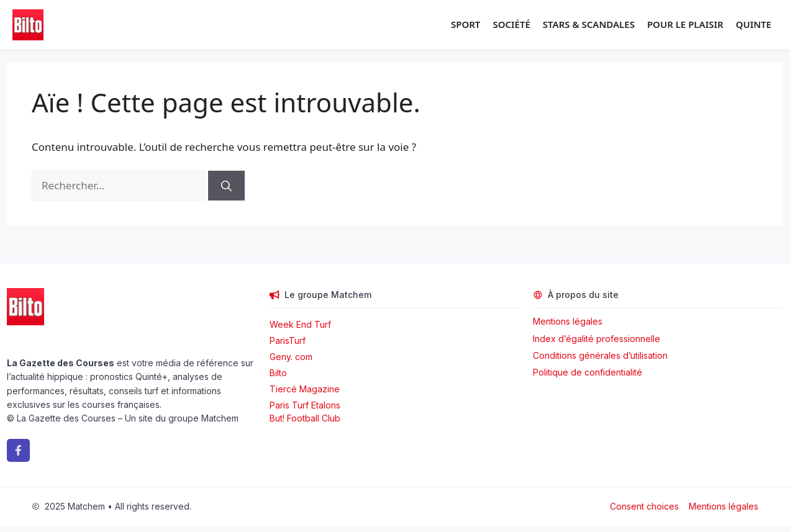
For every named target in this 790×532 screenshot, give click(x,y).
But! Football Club (305, 418)
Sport (465, 24)
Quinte (754, 24)
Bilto (278, 373)
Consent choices (644, 506)
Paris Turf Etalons (305, 405)
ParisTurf (288, 340)
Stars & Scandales (589, 24)
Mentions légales (568, 321)
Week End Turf (300, 324)
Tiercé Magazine (305, 389)
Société (511, 24)
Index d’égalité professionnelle (598, 339)
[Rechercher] (226, 186)
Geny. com (291, 357)
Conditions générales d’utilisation (600, 355)
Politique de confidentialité (588, 372)
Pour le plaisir (685, 24)
